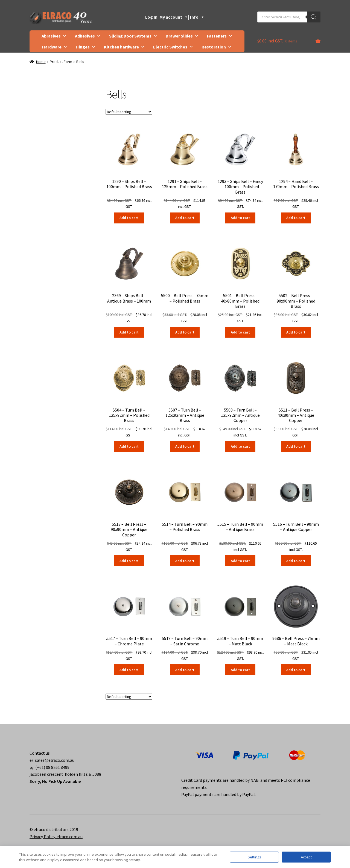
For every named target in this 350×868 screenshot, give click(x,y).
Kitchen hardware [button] (124, 47)
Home (41, 62)
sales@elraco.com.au (55, 760)
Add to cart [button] (129, 218)
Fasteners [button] (220, 36)
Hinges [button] (86, 47)
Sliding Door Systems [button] (133, 36)
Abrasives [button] (54, 36)
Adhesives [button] (88, 36)
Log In (151, 17)
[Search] (314, 17)
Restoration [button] (217, 47)
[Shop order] (129, 112)
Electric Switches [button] (173, 47)
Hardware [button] (55, 47)
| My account (173, 17)
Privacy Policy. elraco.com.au (56, 837)
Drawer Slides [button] (182, 36)
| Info (196, 17)
